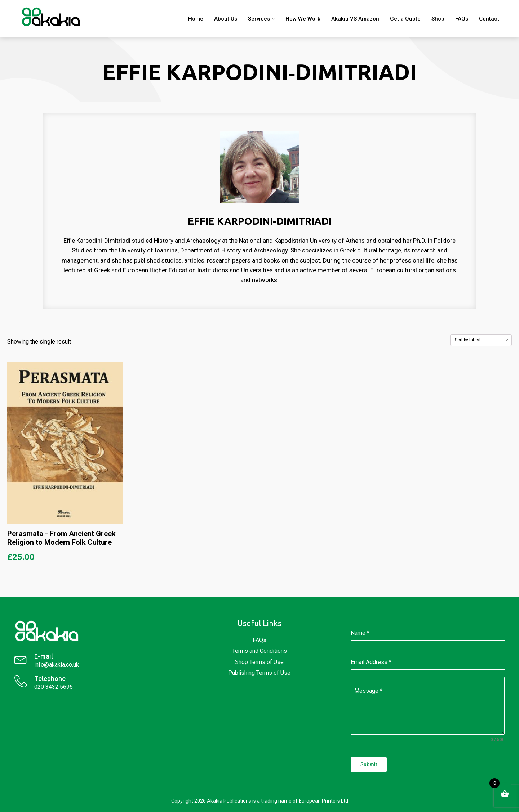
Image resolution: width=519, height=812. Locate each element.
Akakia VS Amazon (355, 19)
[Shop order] (481, 340)
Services (259, 19)
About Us (226, 19)
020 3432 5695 (54, 687)
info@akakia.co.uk (57, 665)
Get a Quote (405, 19)
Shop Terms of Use (259, 662)
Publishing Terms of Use (259, 673)
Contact (489, 19)
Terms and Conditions (259, 651)
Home (196, 19)
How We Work (303, 19)
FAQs (462, 19)
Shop (438, 19)
